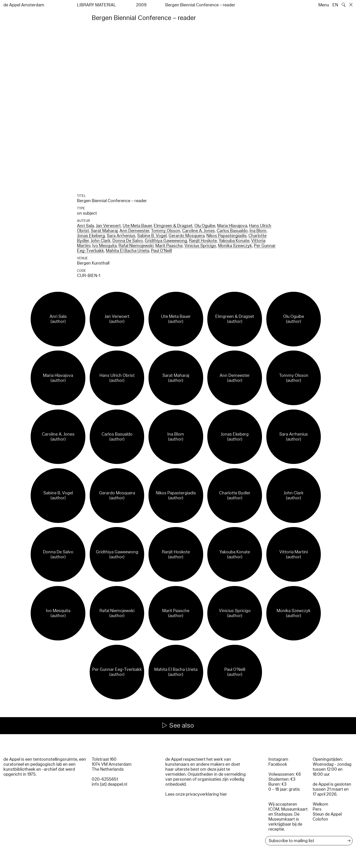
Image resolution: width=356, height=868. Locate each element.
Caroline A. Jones (198, 231)
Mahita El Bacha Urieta (127, 251)
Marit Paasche (169, 246)
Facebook (278, 764)
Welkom (320, 804)
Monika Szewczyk (235, 246)
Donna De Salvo (128, 241)
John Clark (101, 241)
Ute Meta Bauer (137, 226)
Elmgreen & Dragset (173, 226)
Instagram (278, 759)
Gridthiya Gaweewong (166, 241)
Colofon (320, 819)
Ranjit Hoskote (203, 241)
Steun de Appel (327, 814)
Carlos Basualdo (232, 231)
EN (335, 5)
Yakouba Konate (234, 241)
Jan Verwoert (108, 226)
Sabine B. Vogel (152, 236)
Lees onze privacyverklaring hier (196, 794)
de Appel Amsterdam (24, 5)
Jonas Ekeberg (91, 236)
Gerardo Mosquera (187, 236)
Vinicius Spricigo (200, 246)
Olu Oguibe (205, 226)
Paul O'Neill (161, 251)
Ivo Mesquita (104, 246)
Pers (317, 809)
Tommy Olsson (166, 231)
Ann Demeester (134, 231)
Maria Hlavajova (232, 226)
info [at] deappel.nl (109, 784)
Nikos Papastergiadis (226, 236)
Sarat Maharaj (104, 231)
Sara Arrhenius (121, 236)
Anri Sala (85, 226)
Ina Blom (258, 231)
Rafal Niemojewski (136, 246)
